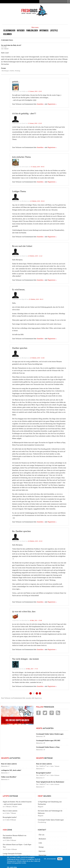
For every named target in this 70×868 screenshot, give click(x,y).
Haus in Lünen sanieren (9, 764)
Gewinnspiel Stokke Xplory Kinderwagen (50, 734)
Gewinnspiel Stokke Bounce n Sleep (48, 747)
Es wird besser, (19, 290)
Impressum (42, 851)
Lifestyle (54, 31)
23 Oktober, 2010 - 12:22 (35, 256)
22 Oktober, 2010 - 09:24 (37, 201)
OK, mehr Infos (12, 867)
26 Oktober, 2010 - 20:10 (35, 541)
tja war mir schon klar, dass (24, 611)
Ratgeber (21, 31)
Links (40, 843)
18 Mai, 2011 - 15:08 (36, 620)
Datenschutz (42, 855)
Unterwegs (44, 31)
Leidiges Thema (19, 191)
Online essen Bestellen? (9, 777)
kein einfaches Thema (22, 157)
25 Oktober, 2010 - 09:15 (36, 299)
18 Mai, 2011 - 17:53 (32, 669)
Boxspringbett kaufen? (44, 773)
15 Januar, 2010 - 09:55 (38, 167)
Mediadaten (42, 839)
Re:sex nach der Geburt (22, 246)
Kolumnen (7, 34)
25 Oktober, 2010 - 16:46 (37, 358)
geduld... (16, 82)
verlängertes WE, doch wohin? (11, 770)
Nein (60, 859)
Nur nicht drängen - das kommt (26, 659)
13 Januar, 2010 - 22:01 (35, 91)
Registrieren (51, 104)
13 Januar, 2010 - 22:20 (35, 123)
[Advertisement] (42, 20)
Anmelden (40, 104)
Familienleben (32, 31)
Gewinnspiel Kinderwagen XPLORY (48, 741)
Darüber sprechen (20, 348)
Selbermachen (9, 31)
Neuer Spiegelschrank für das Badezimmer (50, 782)
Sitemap (41, 847)
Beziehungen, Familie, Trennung (11, 71)
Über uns (41, 835)
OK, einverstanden (50, 859)
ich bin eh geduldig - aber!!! (24, 113)
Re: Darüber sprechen (21, 531)
